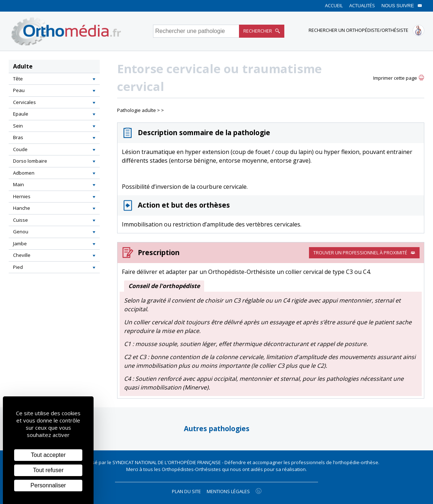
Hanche (22, 208)
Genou (21, 232)
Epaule (21, 114)
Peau (19, 90)
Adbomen (24, 173)
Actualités (362, 5)
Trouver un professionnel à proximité (364, 253)
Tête (18, 79)
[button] (94, 79)
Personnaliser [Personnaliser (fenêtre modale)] (48, 485)
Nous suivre (402, 6)
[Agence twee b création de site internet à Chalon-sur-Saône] (259, 491)
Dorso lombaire (30, 161)
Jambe (20, 243)
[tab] (54, 79)
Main (18, 184)
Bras (18, 137)
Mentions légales (228, 491)
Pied (18, 267)
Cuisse (20, 220)
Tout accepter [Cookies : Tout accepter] (48, 455)
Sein (18, 126)
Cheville (22, 255)
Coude (20, 149)
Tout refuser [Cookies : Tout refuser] (48, 470)
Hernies (22, 196)
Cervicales (24, 102)
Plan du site (186, 491)
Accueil (334, 5)
